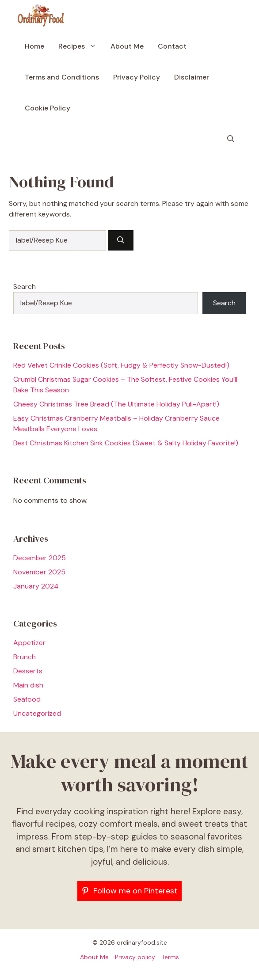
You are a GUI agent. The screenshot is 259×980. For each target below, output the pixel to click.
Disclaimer (192, 77)
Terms (170, 957)
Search (25, 287)
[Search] (121, 240)
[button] (231, 139)
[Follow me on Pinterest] (129, 891)
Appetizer (29, 643)
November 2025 (39, 572)
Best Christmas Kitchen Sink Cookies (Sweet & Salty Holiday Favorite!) (126, 443)
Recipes (81, 46)
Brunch (25, 657)
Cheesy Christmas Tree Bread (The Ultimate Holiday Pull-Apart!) (116, 404)
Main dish (28, 685)
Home (34, 46)
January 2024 (36, 586)
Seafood (27, 699)
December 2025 (40, 558)
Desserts (28, 671)
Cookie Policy (48, 108)
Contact (172, 46)
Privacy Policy (137, 77)
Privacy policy (135, 957)
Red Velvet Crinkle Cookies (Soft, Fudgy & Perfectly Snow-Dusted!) (121, 365)
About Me (127, 46)
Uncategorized (37, 713)
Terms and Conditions (62, 77)
